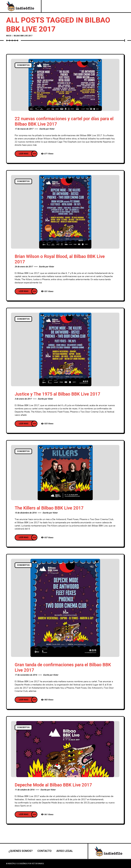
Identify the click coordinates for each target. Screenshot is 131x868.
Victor (52, 129)
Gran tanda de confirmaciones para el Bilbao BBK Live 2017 (63, 668)
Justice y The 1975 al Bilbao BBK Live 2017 (57, 394)
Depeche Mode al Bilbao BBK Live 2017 (53, 785)
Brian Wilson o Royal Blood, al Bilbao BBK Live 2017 (60, 259)
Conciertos (23, 65)
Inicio (9, 36)
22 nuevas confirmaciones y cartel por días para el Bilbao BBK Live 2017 (64, 121)
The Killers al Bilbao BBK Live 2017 (49, 508)
